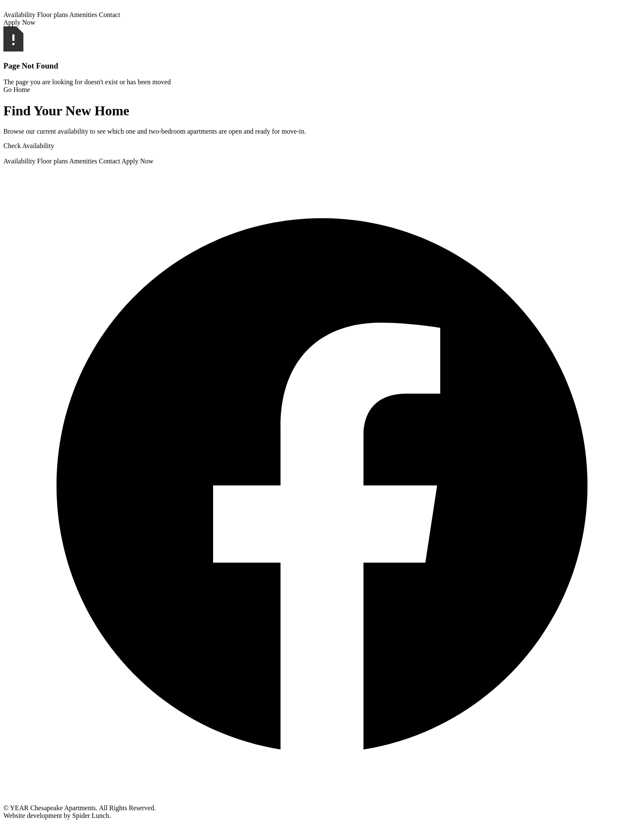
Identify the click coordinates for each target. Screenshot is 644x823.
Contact (110, 15)
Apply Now (19, 22)
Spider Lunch (91, 816)
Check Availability (29, 146)
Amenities (83, 15)
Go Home (17, 90)
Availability (19, 15)
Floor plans (52, 15)
